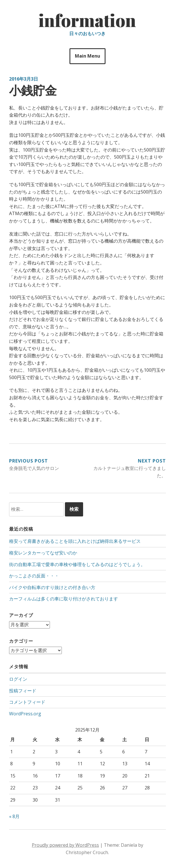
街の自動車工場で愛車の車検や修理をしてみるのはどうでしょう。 (77, 564)
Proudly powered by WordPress (65, 845)
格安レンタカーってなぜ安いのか (43, 553)
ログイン (18, 679)
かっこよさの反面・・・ (34, 576)
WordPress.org (25, 714)
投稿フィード (23, 691)
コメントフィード (27, 702)
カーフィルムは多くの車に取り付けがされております (64, 599)
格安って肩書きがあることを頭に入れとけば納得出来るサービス (75, 541)
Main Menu (87, 56)
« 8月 (14, 816)
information (87, 20)
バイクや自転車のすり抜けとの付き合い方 (52, 587)
